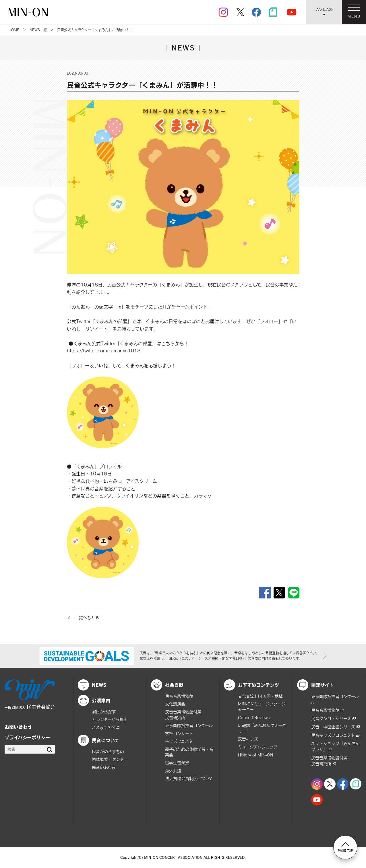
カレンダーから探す (110, 719)
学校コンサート (179, 733)
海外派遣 (173, 771)
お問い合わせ (18, 727)
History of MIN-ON (255, 755)
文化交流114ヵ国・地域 (260, 696)
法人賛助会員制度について (189, 778)
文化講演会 (175, 704)
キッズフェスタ (179, 741)
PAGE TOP (345, 847)
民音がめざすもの (108, 751)
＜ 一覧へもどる (83, 618)
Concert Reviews (254, 718)
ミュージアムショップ (258, 747)
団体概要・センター (110, 759)
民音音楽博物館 (179, 696)
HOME (14, 30)
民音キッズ (248, 739)
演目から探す (104, 712)
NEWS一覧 (38, 30)
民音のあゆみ (104, 767)
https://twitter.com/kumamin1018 (104, 351)
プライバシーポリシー (27, 737)
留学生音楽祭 (177, 763)
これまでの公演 (106, 727)
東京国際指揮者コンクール (189, 725)
